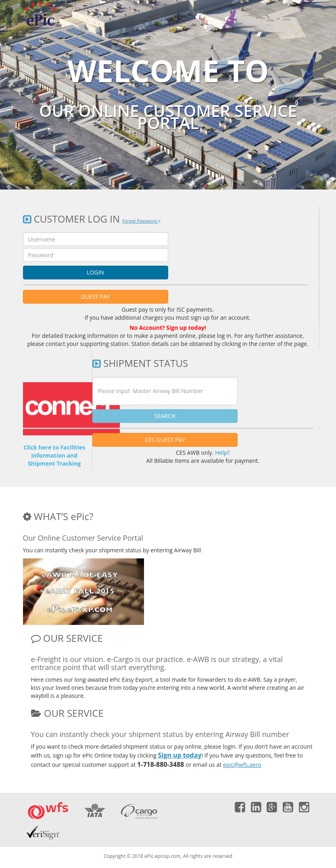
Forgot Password (141, 221)
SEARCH (165, 416)
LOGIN (95, 272)
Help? (222, 453)
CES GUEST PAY (165, 440)
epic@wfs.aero (242, 765)
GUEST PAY (95, 297)
